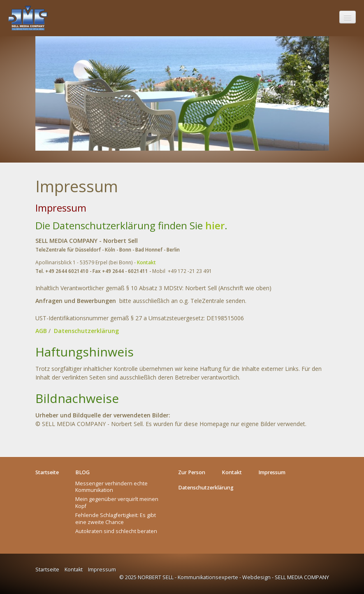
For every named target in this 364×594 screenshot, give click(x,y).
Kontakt (146, 262)
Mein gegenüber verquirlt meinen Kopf (117, 502)
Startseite (47, 570)
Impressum (102, 570)
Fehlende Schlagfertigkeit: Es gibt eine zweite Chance (116, 518)
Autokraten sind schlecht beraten (116, 531)
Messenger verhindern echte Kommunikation (111, 487)
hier (215, 225)
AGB (41, 331)
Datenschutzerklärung (86, 331)
